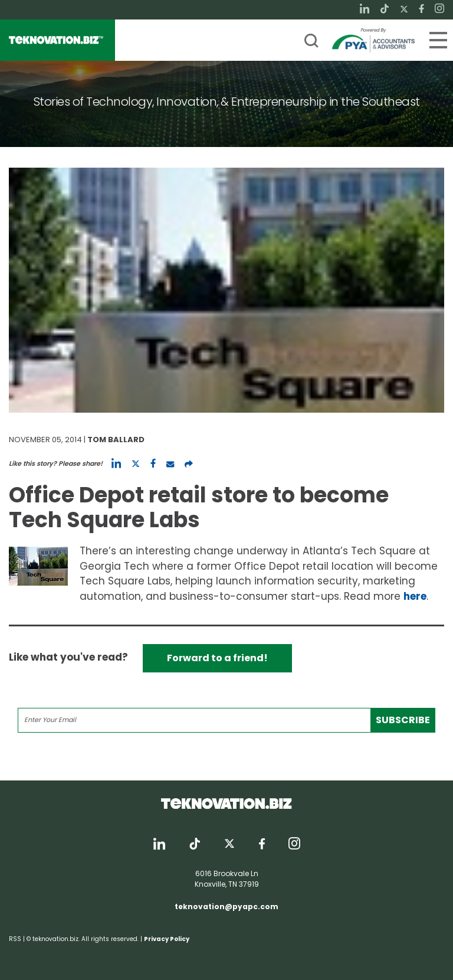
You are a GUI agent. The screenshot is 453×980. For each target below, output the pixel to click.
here (415, 596)
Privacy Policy (167, 939)
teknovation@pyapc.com (226, 906)
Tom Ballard (116, 440)
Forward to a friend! (217, 658)
